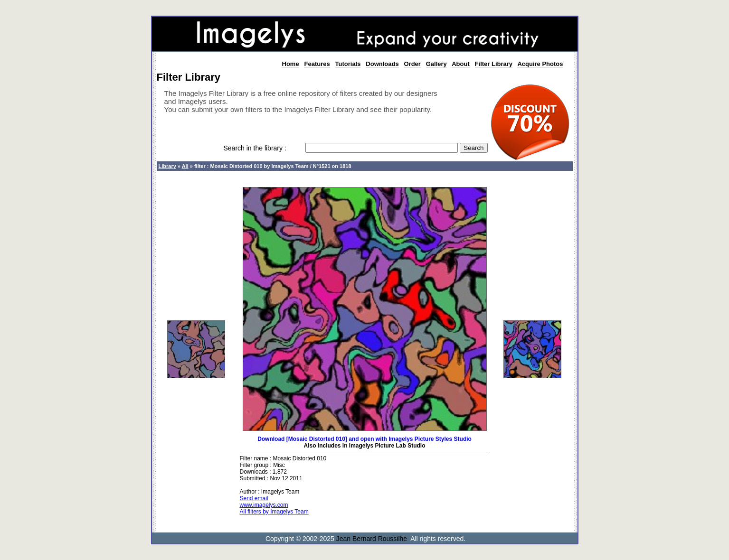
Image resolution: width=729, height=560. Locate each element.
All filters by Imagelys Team (274, 512)
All (185, 166)
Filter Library (494, 64)
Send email (254, 498)
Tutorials (348, 64)
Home (291, 64)
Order (412, 64)
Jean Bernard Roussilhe (372, 539)
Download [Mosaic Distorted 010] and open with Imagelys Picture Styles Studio (364, 439)
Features (317, 64)
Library (167, 166)
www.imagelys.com (264, 505)
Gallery (436, 64)
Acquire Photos (540, 64)
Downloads (382, 64)
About (461, 64)
